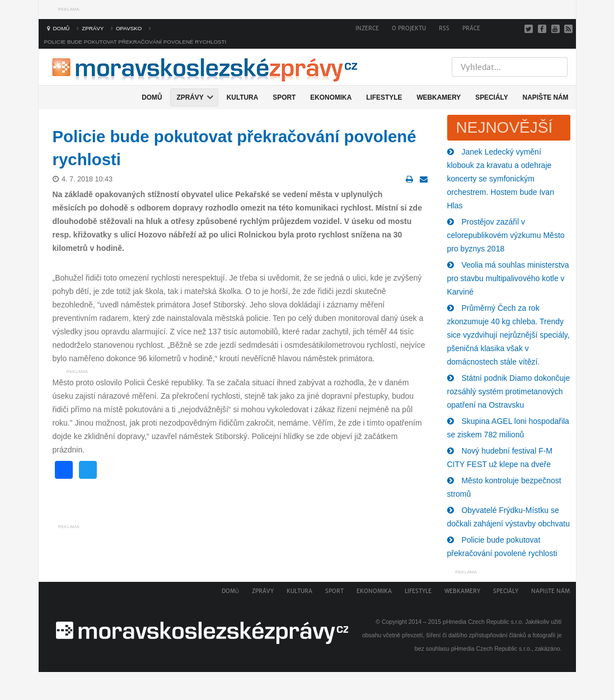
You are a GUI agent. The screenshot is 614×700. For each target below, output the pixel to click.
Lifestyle (418, 591)
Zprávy (263, 591)
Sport (334, 591)
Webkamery (462, 591)
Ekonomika (374, 591)
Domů (230, 591)
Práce (471, 28)
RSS (444, 28)
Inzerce (367, 28)
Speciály (506, 591)
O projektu (409, 28)
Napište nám (551, 591)
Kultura (299, 591)
